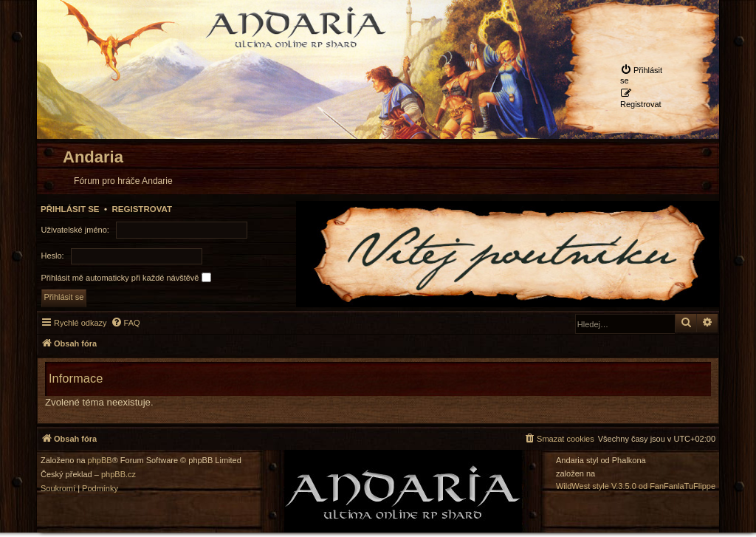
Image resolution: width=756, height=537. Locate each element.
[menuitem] (644, 75)
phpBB (100, 461)
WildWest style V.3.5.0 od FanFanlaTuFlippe (636, 486)
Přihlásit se (70, 209)
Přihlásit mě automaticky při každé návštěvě (126, 277)
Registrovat (142, 209)
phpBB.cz (118, 475)
